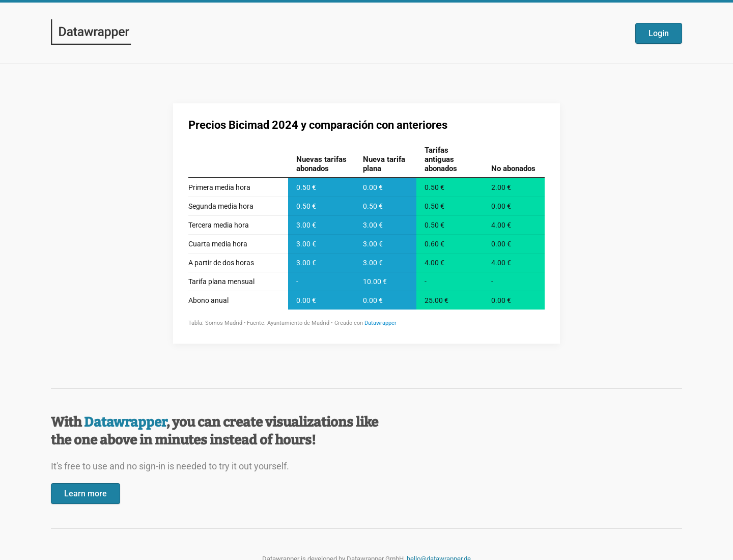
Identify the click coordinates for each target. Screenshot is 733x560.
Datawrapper (125, 422)
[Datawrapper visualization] (366, 222)
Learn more (86, 494)
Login (659, 33)
